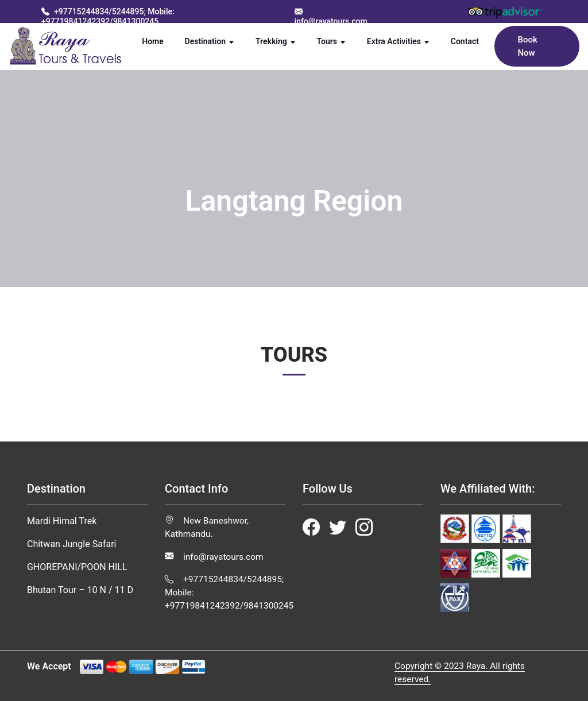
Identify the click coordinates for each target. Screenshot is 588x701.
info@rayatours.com (214, 557)
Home (158, 41)
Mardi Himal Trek (62, 521)
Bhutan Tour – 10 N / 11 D (80, 590)
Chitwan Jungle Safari (71, 544)
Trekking (276, 41)
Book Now (527, 46)
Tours (332, 41)
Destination (210, 41)
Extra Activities (398, 41)
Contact (470, 41)
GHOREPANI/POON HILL (77, 567)
